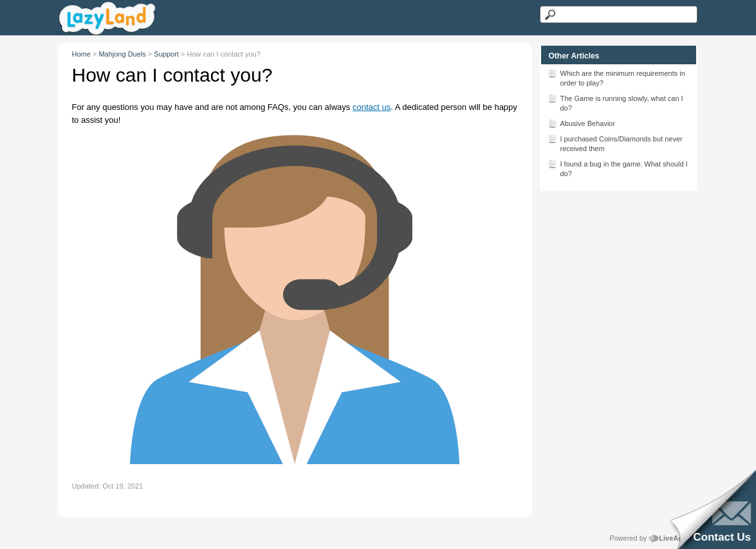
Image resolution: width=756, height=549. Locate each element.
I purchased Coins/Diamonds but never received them (615, 143)
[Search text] (619, 14)
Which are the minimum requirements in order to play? (616, 77)
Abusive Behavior (582, 123)
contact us (372, 107)
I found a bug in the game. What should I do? (618, 168)
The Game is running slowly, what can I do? (615, 102)
